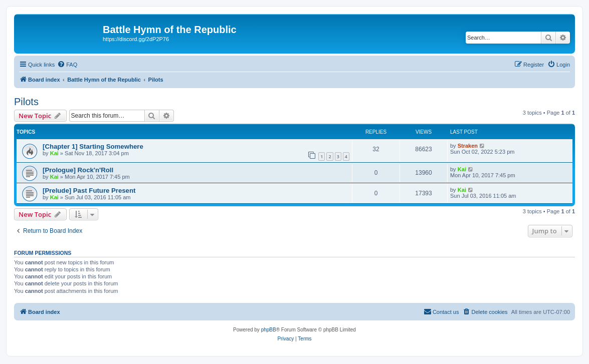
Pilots (26, 102)
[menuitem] (67, 65)
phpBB (269, 330)
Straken (468, 146)
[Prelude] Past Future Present (89, 191)
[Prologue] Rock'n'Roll (78, 170)
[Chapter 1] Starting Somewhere (93, 146)
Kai (54, 153)
